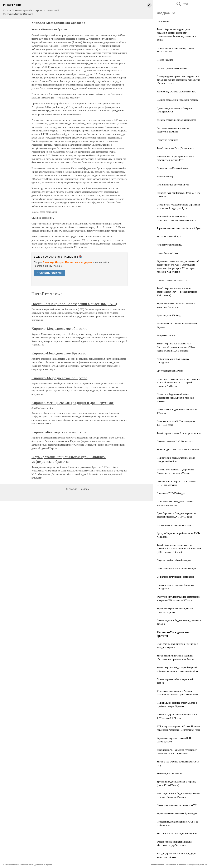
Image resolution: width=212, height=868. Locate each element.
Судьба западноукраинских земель (174, 525)
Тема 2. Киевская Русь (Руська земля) (176, 148)
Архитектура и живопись (169, 245)
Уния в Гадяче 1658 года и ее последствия (178, 450)
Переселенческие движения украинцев (176, 569)
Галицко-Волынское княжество (172, 280)
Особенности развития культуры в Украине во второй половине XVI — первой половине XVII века (178, 382)
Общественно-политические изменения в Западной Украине (178, 864)
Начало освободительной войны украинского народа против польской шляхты (175, 398)
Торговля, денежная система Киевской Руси (179, 228)
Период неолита (165, 60)
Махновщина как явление (170, 773)
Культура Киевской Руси (169, 236)
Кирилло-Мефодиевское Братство (59, 353)
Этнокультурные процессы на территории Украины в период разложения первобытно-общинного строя (179, 80)
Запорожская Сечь (166, 335)
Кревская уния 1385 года (169, 315)
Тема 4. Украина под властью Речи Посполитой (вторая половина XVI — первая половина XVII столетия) (176, 347)
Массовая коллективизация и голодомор (177, 833)
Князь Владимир (165, 176)
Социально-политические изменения (175, 577)
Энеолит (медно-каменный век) (173, 68)
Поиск (182, 4)
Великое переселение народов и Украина (177, 100)
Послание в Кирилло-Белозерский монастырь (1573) (74, 304)
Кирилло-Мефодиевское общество (59, 329)
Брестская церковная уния (170, 371)
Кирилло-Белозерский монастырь (59, 432)
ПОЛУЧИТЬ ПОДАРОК (50, 273)
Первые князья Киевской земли (172, 168)
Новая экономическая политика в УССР (177, 805)
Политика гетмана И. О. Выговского (175, 441)
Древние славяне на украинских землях (177, 120)
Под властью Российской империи (174, 560)
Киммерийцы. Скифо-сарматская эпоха (176, 92)
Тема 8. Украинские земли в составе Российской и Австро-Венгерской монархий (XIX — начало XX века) (179, 549)
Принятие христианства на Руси (173, 185)
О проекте (72, 489)
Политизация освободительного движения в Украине (29, 864)
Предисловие (163, 21)
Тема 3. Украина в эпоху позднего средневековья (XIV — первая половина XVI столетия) (177, 292)
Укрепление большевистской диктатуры (177, 813)
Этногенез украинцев (167, 140)
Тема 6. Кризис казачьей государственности (179, 433)
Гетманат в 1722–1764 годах (171, 493)
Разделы (84, 489)
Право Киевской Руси (168, 253)
